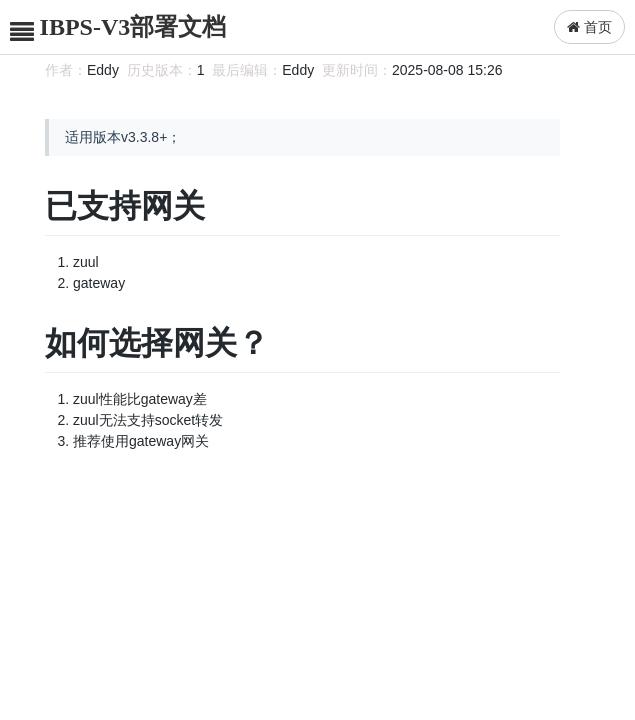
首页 (589, 27)
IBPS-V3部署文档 (133, 27)
